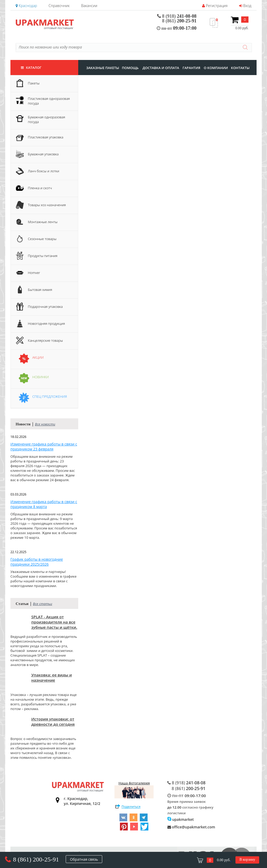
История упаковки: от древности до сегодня (53, 722)
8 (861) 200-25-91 (36, 859)
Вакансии (89, 6)
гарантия (191, 68)
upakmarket (181, 819)
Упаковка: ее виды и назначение (52, 677)
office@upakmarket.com (191, 827)
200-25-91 (179, 21)
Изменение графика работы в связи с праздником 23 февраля (44, 447)
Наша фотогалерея (134, 790)
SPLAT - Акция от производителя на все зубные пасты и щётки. (54, 622)
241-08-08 (177, 16)
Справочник (59, 6)
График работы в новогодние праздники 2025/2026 (37, 562)
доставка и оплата (161, 68)
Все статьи (43, 604)
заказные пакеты (103, 68)
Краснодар (26, 6)
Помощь (130, 68)
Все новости (45, 424)
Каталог (31, 68)
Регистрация (215, 6)
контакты (240, 68)
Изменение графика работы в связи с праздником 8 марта (44, 504)
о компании (216, 68)
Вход (245, 6)
